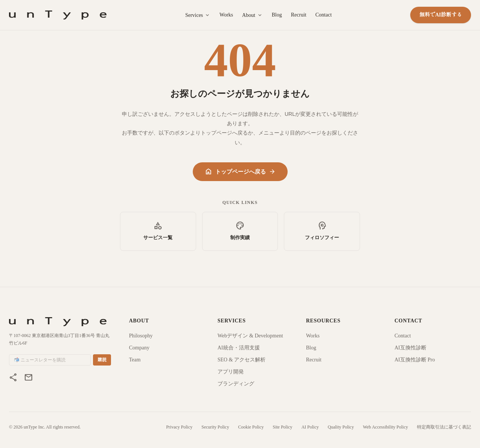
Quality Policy (341, 427)
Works (226, 15)
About (253, 15)
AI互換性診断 (410, 348)
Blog (277, 15)
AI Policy (310, 427)
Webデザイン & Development (250, 336)
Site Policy (282, 427)
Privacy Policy (179, 427)
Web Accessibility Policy (385, 427)
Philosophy (141, 336)
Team (135, 360)
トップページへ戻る (240, 172)
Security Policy (215, 427)
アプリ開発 (231, 372)
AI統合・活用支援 (239, 348)
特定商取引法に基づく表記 (444, 427)
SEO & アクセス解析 (241, 360)
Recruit (299, 15)
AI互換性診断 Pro (415, 360)
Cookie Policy (251, 427)
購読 (102, 360)
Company (139, 348)
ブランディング (236, 384)
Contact (324, 15)
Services (198, 15)
